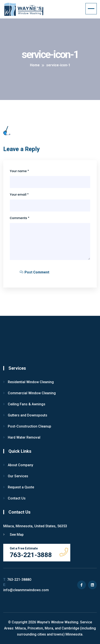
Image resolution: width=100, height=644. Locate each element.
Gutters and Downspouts (28, 415)
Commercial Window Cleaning (32, 393)
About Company (20, 465)
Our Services (18, 476)
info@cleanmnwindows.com (26, 587)
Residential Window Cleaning (31, 382)
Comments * (20, 218)
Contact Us (17, 498)
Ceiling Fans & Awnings (27, 404)
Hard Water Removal (24, 437)
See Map (13, 535)
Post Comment (34, 272)
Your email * (19, 195)
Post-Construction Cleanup (30, 426)
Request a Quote (21, 487)
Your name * (19, 171)
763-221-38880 (17, 580)
